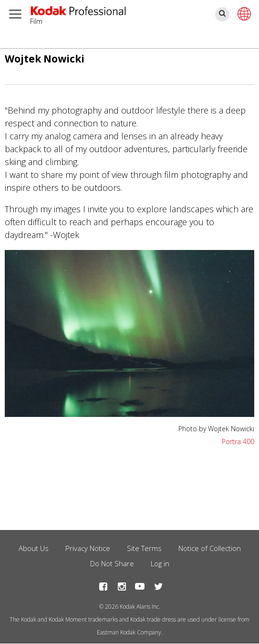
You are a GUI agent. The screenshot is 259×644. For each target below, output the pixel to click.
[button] (129, 414)
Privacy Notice (88, 548)
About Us (34, 548)
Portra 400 (238, 441)
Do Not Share (112, 563)
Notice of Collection (210, 548)
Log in (160, 563)
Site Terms (144, 548)
